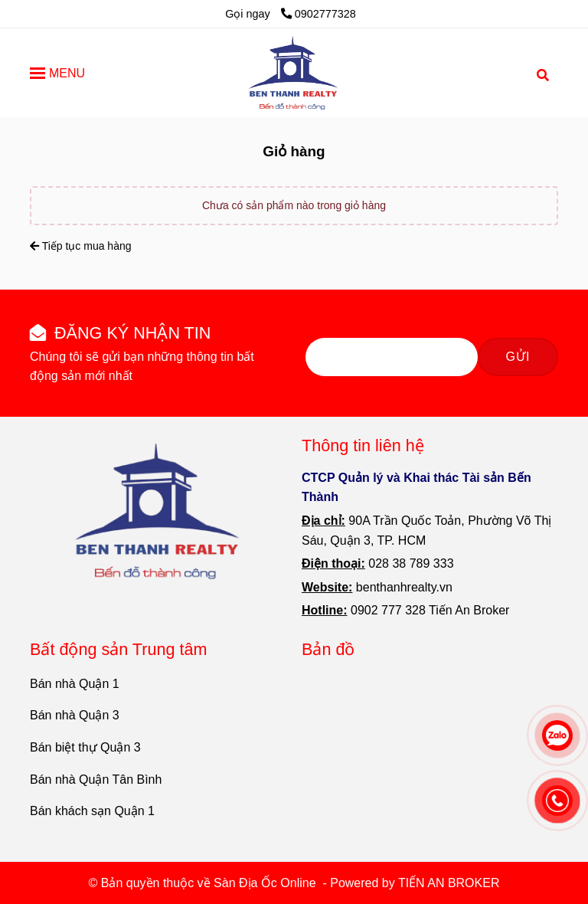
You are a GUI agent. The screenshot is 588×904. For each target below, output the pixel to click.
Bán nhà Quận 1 (75, 684)
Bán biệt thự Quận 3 (85, 747)
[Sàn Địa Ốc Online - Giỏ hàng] (294, 73)
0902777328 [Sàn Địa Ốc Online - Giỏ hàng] (318, 14)
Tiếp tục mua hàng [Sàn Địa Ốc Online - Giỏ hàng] (81, 246)
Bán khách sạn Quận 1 (92, 811)
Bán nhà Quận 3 (75, 715)
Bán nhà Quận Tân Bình (96, 780)
